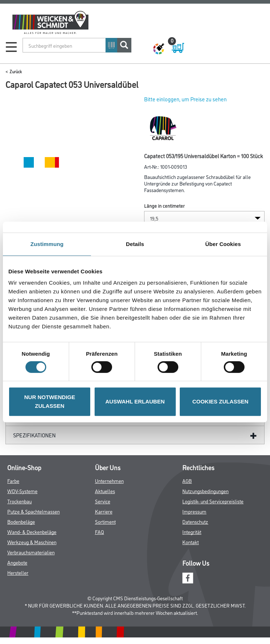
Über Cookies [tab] (223, 244)
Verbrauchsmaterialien (31, 552)
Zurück (16, 71)
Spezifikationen (34, 435)
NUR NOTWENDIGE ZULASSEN (50, 401)
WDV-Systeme (22, 491)
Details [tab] (135, 244)
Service (103, 501)
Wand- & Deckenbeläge (32, 532)
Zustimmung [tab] (47, 244)
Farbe (13, 481)
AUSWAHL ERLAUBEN (135, 401)
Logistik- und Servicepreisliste (213, 501)
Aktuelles (105, 491)
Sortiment (105, 521)
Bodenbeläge (21, 521)
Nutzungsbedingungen (205, 491)
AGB (187, 481)
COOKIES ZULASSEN (220, 401)
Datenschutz (195, 521)
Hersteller (18, 572)
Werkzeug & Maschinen (32, 542)
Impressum (194, 511)
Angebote (17, 562)
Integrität (192, 532)
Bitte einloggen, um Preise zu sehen (185, 99)
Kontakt (190, 542)
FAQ (100, 532)
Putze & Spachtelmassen (33, 511)
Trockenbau (19, 501)
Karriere (104, 511)
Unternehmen (109, 481)
